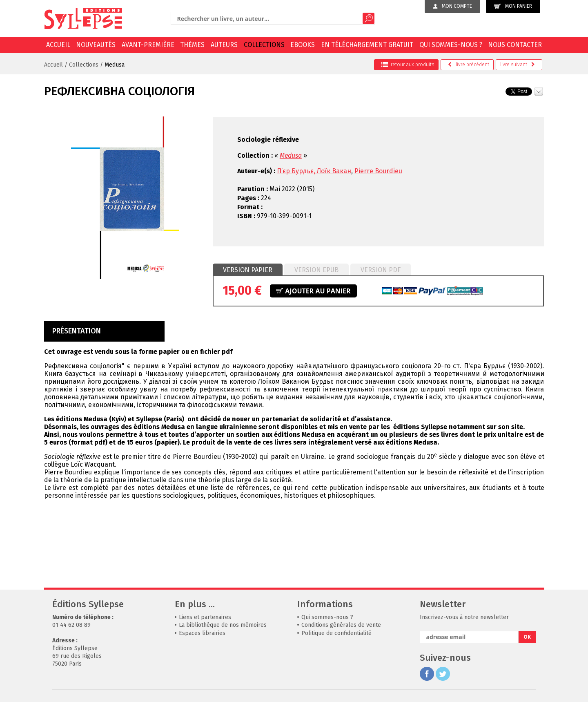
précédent (469, 65)
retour (408, 65)
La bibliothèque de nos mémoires (223, 625)
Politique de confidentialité (336, 633)
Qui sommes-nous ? (451, 45)
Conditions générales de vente (341, 625)
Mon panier (513, 6)
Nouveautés (96, 45)
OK (527, 637)
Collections (264, 45)
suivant (518, 65)
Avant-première (148, 45)
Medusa (115, 65)
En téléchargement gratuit (367, 45)
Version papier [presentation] (248, 270)
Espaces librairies (202, 633)
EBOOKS (303, 45)
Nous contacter (515, 45)
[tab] (248, 270)
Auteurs (224, 45)
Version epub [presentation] (316, 270)
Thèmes (192, 45)
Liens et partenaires (205, 617)
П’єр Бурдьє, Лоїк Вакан (314, 171)
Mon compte (452, 6)
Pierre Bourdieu (378, 171)
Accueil (58, 45)
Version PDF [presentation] (381, 270)
